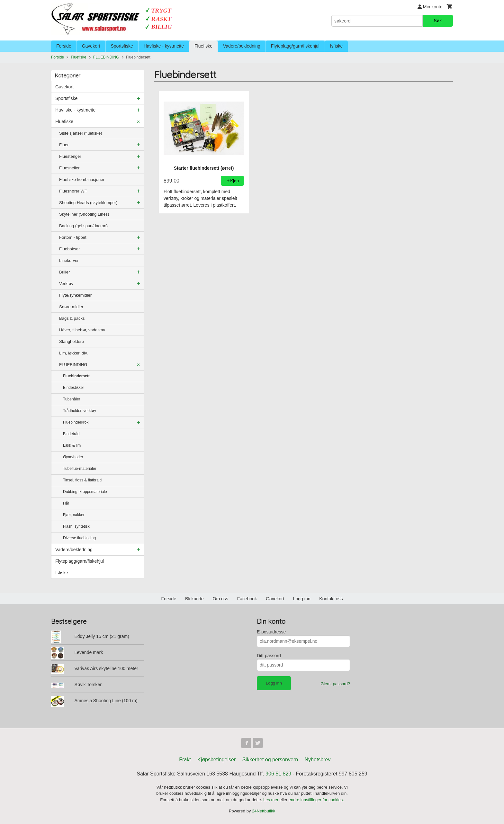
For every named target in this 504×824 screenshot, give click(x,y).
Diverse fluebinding (79, 538)
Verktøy (66, 284)
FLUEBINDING (73, 365)
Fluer (64, 145)
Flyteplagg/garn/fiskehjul (295, 46)
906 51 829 (278, 774)
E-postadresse (271, 632)
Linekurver (69, 260)
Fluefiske (203, 46)
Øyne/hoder (73, 457)
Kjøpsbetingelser (216, 760)
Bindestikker (73, 388)
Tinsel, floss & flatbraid (82, 480)
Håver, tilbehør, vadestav (82, 330)
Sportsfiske (122, 46)
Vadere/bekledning (242, 46)
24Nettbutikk (264, 811)
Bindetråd (71, 434)
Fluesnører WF (73, 191)
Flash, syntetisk (76, 526)
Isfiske (337, 46)
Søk (438, 21)
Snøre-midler (71, 307)
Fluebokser (69, 249)
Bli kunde (194, 599)
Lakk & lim (72, 445)
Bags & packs (72, 318)
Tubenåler (72, 399)
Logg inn (302, 599)
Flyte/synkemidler (75, 295)
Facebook (247, 599)
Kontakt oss (331, 599)
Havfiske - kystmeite (164, 46)
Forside (64, 46)
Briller (64, 272)
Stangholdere (72, 341)
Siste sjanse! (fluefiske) (81, 133)
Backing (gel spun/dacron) (83, 226)
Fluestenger (70, 156)
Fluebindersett (76, 376)
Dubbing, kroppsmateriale (85, 492)
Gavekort (91, 46)
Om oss (221, 599)
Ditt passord (269, 656)
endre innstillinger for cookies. (316, 800)
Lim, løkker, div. (73, 353)
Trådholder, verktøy (80, 411)
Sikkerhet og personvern (270, 760)
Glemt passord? (335, 684)
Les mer (271, 800)
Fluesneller (69, 168)
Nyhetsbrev (318, 760)
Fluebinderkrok (76, 422)
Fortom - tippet (73, 237)
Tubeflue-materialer (80, 469)
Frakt (185, 760)
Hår (66, 503)
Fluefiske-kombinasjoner (82, 179)
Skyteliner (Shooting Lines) (84, 214)
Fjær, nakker (74, 515)
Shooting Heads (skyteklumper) (88, 203)
